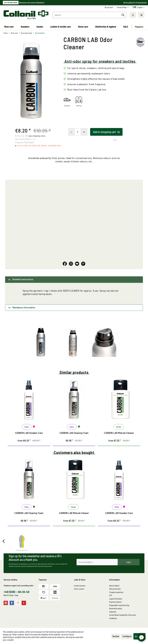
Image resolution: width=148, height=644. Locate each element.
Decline (116, 636)
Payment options (115, 602)
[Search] (123, 15)
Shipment (113, 612)
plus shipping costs (37, 136)
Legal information (116, 599)
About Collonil (114, 586)
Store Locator (79, 589)
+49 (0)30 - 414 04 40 (16, 592)
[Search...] (89, 15)
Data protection (115, 589)
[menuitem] (109, 7)
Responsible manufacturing (119, 605)
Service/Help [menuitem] (122, 7)
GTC (111, 595)
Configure (127, 636)
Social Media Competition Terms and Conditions (122, 617)
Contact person (80, 586)
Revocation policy (116, 608)
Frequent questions (116, 592)
